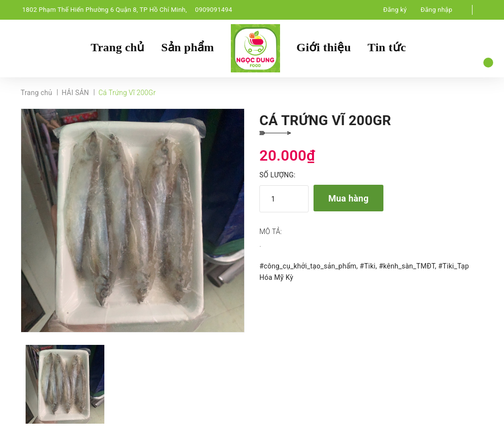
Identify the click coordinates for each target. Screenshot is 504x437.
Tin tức (387, 48)
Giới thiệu (324, 48)
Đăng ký (395, 10)
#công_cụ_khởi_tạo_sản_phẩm (308, 267)
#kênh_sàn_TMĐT (407, 267)
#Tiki (368, 267)
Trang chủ (117, 48)
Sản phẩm (187, 48)
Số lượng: (277, 176)
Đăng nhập (437, 10)
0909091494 (214, 10)
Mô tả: (271, 233)
